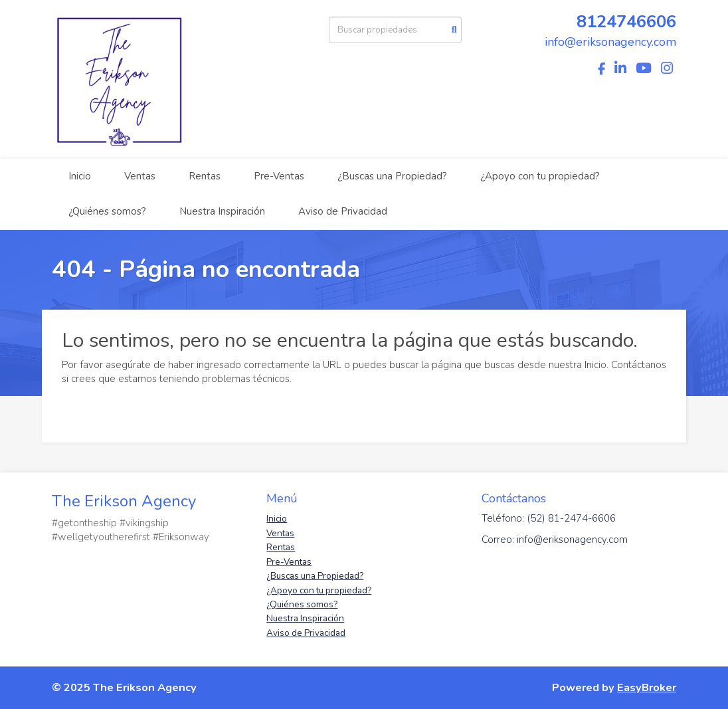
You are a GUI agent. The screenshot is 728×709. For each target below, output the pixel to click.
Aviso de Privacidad (343, 211)
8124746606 (626, 22)
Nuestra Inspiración (222, 211)
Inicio (80, 176)
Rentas (205, 176)
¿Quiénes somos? (107, 211)
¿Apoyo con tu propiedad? (540, 176)
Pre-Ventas (279, 176)
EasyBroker (647, 687)
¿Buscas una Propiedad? (392, 176)
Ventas (140, 176)
